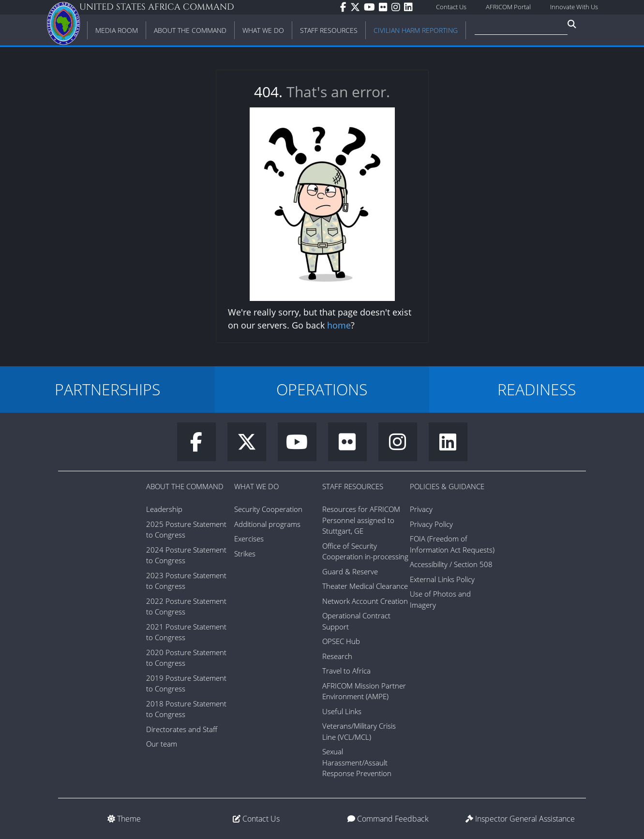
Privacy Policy (431, 524)
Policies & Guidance (447, 486)
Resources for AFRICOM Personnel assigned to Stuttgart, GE (361, 520)
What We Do (256, 486)
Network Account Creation (365, 601)
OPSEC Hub (341, 641)
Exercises (249, 539)
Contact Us (451, 7)
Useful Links (342, 711)
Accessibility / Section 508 (451, 564)
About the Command (185, 486)
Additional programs (267, 524)
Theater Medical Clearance (365, 586)
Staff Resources (353, 486)
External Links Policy (442, 579)
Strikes (245, 554)
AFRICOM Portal (508, 7)
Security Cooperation (268, 509)
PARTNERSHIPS (107, 389)
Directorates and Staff (182, 729)
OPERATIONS (322, 389)
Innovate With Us (574, 7)
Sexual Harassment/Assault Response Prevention (357, 762)
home (339, 325)
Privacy (421, 509)
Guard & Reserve (350, 571)
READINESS (537, 389)
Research (337, 656)
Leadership (164, 509)
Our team (162, 744)
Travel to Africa (346, 671)
